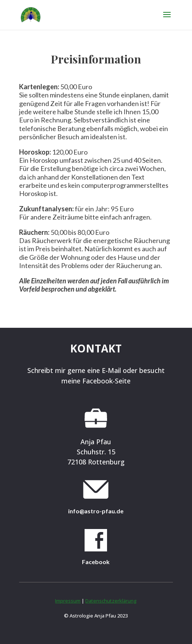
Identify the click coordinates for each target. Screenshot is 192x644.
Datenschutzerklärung (111, 601)
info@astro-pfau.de (96, 511)
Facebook (96, 562)
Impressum (68, 601)
